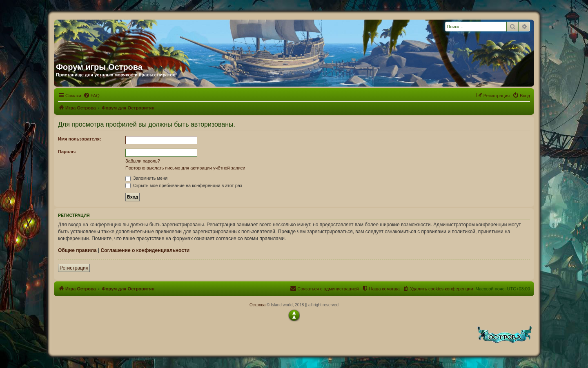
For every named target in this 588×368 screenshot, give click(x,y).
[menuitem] (91, 96)
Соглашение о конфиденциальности (145, 250)
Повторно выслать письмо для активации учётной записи (185, 168)
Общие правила (77, 250)
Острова (257, 305)
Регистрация (74, 268)
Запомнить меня (146, 178)
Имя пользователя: (80, 139)
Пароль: (67, 152)
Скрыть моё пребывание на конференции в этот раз (184, 185)
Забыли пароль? (143, 161)
